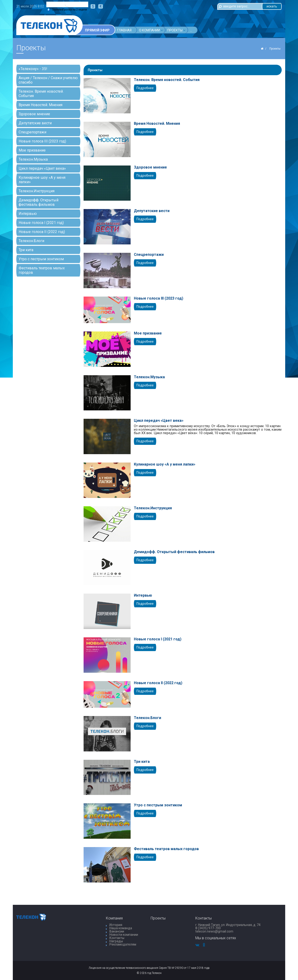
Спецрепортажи (32, 132)
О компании (151, 30)
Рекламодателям (123, 944)
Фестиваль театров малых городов (42, 270)
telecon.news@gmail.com (214, 931)
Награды (116, 941)
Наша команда (121, 928)
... (209, 30)
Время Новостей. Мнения (41, 105)
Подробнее (145, 88)
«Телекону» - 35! (33, 69)
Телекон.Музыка (33, 159)
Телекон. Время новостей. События (41, 94)
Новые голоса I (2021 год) (41, 223)
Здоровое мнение (34, 114)
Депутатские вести (35, 123)
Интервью (28, 214)
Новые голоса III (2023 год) (42, 141)
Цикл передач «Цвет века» (42, 168)
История (116, 925)
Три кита (26, 250)
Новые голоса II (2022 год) (42, 232)
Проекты (176, 30)
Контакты (117, 938)
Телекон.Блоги (31, 241)
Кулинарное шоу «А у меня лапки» (42, 180)
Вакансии (117, 931)
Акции (197, 30)
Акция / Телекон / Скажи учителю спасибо (48, 80)
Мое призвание (32, 150)
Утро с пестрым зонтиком (41, 259)
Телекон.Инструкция (37, 191)
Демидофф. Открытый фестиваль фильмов (39, 202)
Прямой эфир (97, 30)
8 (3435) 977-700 (208, 928)
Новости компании (124, 935)
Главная (124, 30)
